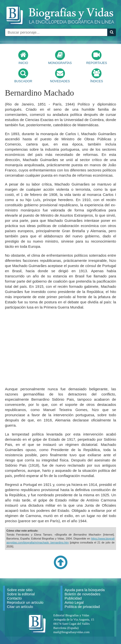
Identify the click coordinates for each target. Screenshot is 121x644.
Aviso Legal (74, 602)
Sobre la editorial (21, 594)
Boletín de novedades (82, 594)
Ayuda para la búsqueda (84, 590)
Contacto (14, 598)
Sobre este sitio (20, 590)
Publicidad (73, 598)
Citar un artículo (20, 607)
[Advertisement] (60, 348)
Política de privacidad (82, 607)
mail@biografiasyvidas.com (71, 632)
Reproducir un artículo (25, 602)
